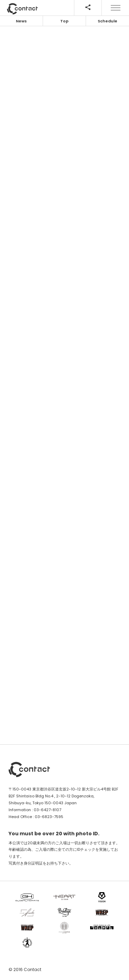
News (21, 21)
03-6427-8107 (47, 810)
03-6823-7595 (49, 817)
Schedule (107, 21)
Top (64, 21)
